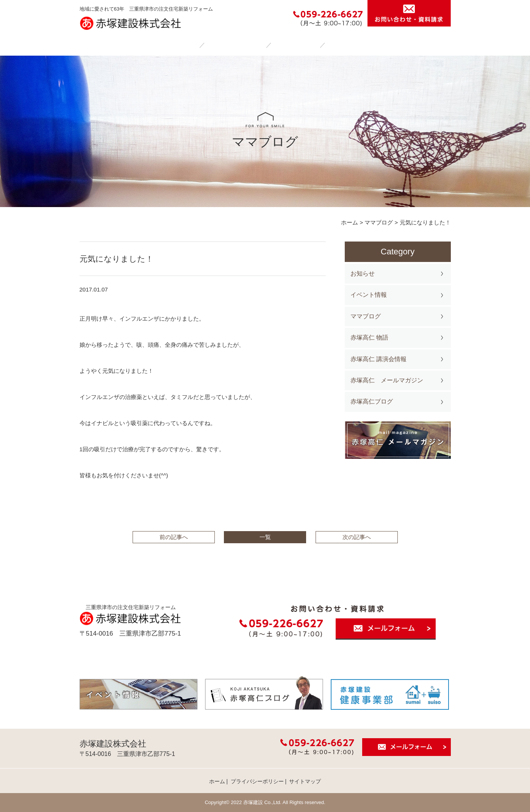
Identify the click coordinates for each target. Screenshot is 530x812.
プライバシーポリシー (257, 781)
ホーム (178, 45)
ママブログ (366, 316)
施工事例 (296, 45)
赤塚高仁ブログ (372, 401)
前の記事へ (174, 537)
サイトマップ (305, 781)
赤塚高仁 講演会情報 (378, 359)
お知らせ (363, 274)
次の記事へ (357, 537)
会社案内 (350, 45)
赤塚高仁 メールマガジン (387, 380)
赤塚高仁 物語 (369, 337)
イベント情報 (369, 295)
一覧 (265, 537)
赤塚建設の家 (236, 45)
